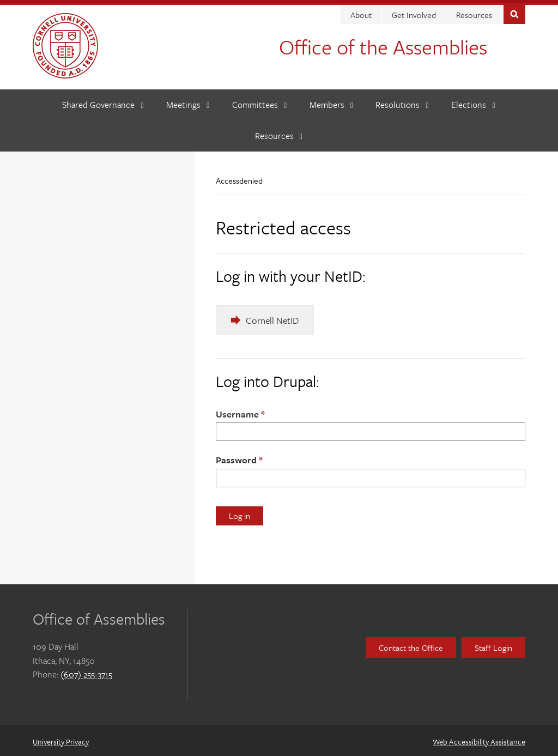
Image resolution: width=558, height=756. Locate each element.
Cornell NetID (272, 317)
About (361, 12)
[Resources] (279, 133)
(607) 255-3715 (86, 672)
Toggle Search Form (514, 11)
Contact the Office (411, 645)
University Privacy (61, 739)
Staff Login (493, 645)
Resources (474, 12)
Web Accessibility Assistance (479, 739)
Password (236, 457)
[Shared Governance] (103, 102)
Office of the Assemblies (383, 44)
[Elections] (473, 102)
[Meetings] (188, 102)
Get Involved (414, 12)
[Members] (332, 102)
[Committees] (260, 102)
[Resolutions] (402, 102)
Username (237, 411)
